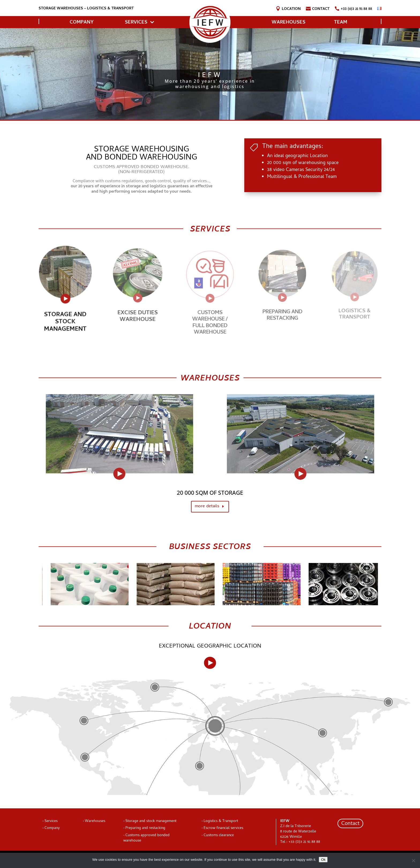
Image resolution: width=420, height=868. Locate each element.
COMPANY (82, 23)
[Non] (413, 861)
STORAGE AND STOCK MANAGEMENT (65, 317)
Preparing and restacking (282, 313)
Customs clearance (219, 835)
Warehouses (288, 23)
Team (341, 23)
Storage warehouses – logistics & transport (86, 9)
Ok (323, 860)
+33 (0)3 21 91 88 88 (356, 10)
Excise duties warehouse (138, 313)
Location (291, 10)
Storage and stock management (151, 821)
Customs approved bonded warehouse (146, 838)
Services (136, 23)
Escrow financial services (223, 828)
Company (52, 828)
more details (207, 507)
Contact (321, 10)
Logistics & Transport (355, 313)
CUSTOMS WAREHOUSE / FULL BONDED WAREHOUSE (210, 320)
